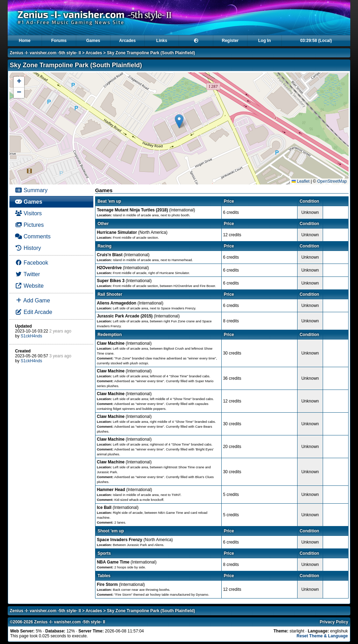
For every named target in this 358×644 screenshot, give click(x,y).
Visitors (28, 213)
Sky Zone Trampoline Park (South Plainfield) (151, 53)
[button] (179, 121)
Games (93, 41)
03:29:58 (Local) (316, 41)
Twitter (27, 274)
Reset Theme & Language (322, 636)
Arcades (127, 41)
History (28, 248)
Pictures (29, 225)
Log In (265, 41)
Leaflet (300, 181)
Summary (31, 190)
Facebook (32, 263)
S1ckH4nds (31, 336)
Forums (59, 41)
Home (25, 41)
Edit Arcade (34, 312)
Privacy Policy (334, 622)
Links (162, 41)
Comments (33, 236)
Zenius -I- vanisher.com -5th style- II (45, 53)
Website (29, 286)
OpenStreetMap (332, 181)
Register (230, 41)
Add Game (33, 300)
